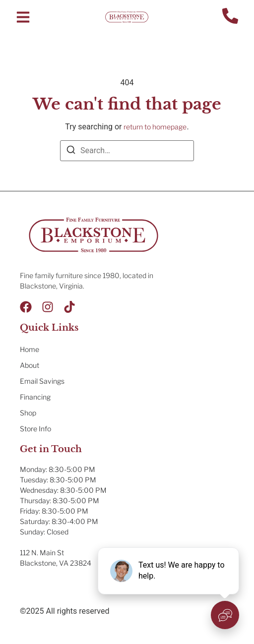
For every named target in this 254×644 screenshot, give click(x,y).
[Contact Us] (230, 17)
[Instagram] (48, 307)
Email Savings (42, 381)
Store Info (35, 429)
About (30, 365)
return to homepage (155, 127)
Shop (28, 413)
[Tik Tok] (69, 307)
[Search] (71, 151)
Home (30, 349)
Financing (35, 397)
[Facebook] (26, 307)
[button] (23, 17)
